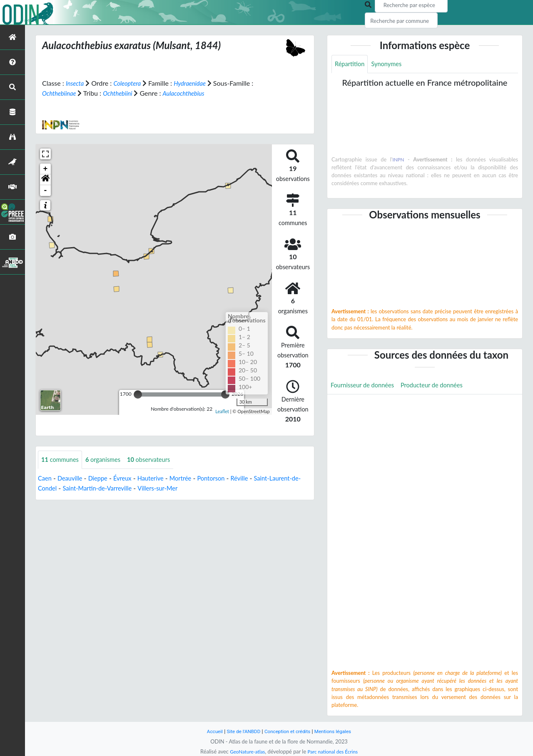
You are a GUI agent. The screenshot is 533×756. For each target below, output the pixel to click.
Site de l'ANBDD (240, 731)
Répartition (351, 64)
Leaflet (222, 411)
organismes (108, 460)
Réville (255, 479)
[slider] (138, 394)
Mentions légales (337, 731)
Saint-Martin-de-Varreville (137, 489)
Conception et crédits (288, 731)
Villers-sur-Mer (202, 489)
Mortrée (192, 479)
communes (62, 460)
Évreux (129, 479)
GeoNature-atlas (245, 751)
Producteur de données (441, 387)
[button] (45, 180)
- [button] (46, 191)
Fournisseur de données (365, 387)
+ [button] (46, 169)
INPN (398, 160)
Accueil (209, 731)
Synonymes (391, 64)
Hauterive (159, 479)
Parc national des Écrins (334, 751)
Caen (45, 479)
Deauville (72, 479)
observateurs (158, 460)
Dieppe (103, 479)
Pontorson (225, 479)
